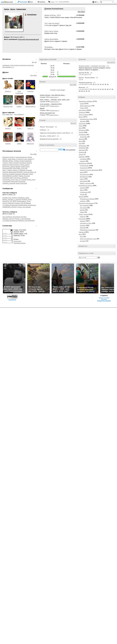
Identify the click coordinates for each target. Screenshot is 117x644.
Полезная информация (86, 203)
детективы (83, 137)
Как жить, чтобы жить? (48, 136)
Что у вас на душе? (52, 23)
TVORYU (5, 163)
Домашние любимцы (86, 101)
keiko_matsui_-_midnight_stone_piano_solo (55, 100)
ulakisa (19, 144)
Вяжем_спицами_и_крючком (12, 200)
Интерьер (82, 130)
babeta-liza (6, 165)
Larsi (25, 159)
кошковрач (22, 182)
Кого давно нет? (8, 114)
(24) (108, 66)
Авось (53, 2)
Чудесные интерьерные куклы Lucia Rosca (55, 133)
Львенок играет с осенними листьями (92, 66)
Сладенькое (84, 192)
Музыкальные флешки (87, 199)
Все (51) (73, 123)
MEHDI (42, 108)
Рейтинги (42, 2)
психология (23, 65)
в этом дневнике (70, 150)
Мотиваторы (84, 177)
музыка (17, 65)
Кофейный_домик (23, 198)
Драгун (27, 167)
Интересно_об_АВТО (9, 201)
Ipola (10, 159)
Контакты (104, 299)
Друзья (13, 9)
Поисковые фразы (20, 243)
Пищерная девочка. (86, 83)
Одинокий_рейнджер (22, 174)
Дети (81, 237)
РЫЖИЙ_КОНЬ (26, 200)
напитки (82, 188)
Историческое (84, 175)
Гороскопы (82, 124)
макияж (82, 210)
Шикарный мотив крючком (49, 139)
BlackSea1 (6, 157)
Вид (97, 2)
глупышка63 (6, 182)
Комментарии (21, 9)
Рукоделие (82, 219)
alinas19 (29, 163)
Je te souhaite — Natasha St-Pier (51, 104)
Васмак (18, 167)
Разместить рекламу (104, 301)
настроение (83, 110)
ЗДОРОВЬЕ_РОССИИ (20, 168)
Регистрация (23, 2)
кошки (82, 104)
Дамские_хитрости (9, 219)
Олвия (31, 174)
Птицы (82, 108)
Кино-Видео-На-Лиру (20, 217)
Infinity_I (5, 159)
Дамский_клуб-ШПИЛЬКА (26, 221)
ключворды (6, 65)
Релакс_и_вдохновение (23, 219)
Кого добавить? (19, 114)
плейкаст (83, 201)
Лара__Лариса (7, 170)
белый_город (31, 180)
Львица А (8, 91)
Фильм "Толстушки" (47, 127)
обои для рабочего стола (88, 239)
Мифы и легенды (85, 183)
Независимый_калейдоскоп (27, 205)
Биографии (84, 181)
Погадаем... (49, 47)
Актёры (81, 132)
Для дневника (84, 206)
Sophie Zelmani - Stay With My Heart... (53, 95)
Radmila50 (28, 161)
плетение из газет (86, 223)
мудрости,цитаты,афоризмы (89, 170)
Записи (7, 9)
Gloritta (30, 157)
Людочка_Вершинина (9, 172)
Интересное (83, 163)
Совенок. (43, 130)
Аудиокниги (82, 135)
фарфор (83, 161)
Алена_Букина (25, 165)
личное (81, 155)
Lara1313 (21, 159)
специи (82, 194)
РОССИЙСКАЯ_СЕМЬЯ (10, 176)
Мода (80, 141)
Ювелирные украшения (88, 230)
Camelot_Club (19, 203)
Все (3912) (81, 12)
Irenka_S (14, 159)
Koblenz (19, 106)
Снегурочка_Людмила (21, 178)
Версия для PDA (104, 298)
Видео (81, 117)
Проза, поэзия (83, 214)
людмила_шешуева (9, 183)
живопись (82, 157)
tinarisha (8, 144)
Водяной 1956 (8, 106)
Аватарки (82, 150)
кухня (12, 65)
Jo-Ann (19, 128)
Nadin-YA (30, 128)
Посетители (17, 241)
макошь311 (30, 144)
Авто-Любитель (7, 217)
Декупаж (83, 228)
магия (82, 172)
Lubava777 (31, 159)
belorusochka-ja (30, 106)
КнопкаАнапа (26, 15)
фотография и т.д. (8, 67)
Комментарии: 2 (55, 110)
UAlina (11, 163)
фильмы (83, 121)
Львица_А (16, 170)
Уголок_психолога (8, 203)
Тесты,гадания (83, 115)
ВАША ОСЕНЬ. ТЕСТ (53, 15)
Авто (80, 128)
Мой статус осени (51, 31)
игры (80, 143)
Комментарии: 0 (55, 102)
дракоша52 (14, 182)
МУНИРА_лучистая (23, 172)
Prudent (22, 161)
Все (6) (34, 62)
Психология (84, 168)
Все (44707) (111, 62)
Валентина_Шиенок (9, 167)
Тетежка (24, 180)
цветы (82, 179)
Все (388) (73, 85)
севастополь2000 (21, 183)
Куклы (81, 126)
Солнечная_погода (9, 180)
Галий (23, 167)
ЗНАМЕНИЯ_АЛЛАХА (10, 207)
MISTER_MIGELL (8, 161)
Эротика (81, 139)
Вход (32, 2)
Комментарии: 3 (54, 97)
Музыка (81, 197)
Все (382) (34, 154)
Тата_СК (18, 180)
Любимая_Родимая (26, 170)
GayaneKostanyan (21, 157)
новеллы (83, 217)
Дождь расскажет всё (47, 113)
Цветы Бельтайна (51, 39)
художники (83, 159)
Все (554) (34, 75)
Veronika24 (23, 163)
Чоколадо (30, 91)
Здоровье (82, 112)
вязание (83, 221)
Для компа (83, 208)
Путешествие (84, 166)
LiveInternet (7, 2)
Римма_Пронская (24, 176)
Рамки (82, 212)
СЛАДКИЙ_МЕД (8, 178)
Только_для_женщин (24, 207)
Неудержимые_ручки (24, 201)
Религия (81, 152)
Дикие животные (85, 106)
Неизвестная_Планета (10, 198)
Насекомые (82, 146)
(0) (56, 127)
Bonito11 (8, 128)
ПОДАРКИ (82, 148)
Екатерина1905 (7, 168)
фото (80, 234)
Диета (82, 190)
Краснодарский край (32, 39)
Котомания (27, 203)
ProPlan (17, 161)
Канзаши (83, 225)
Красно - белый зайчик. (87, 78)
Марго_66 (33, 172)
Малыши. (82, 87)
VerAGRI (16, 163)
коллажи (83, 241)
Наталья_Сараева (8, 174)
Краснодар (22, 39)
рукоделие (30, 65)
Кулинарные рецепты (86, 186)
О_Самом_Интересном (10, 205)
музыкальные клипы (87, 119)
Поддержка (93, 2)
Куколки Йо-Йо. (84, 73)
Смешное (82, 232)
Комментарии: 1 (55, 106)
